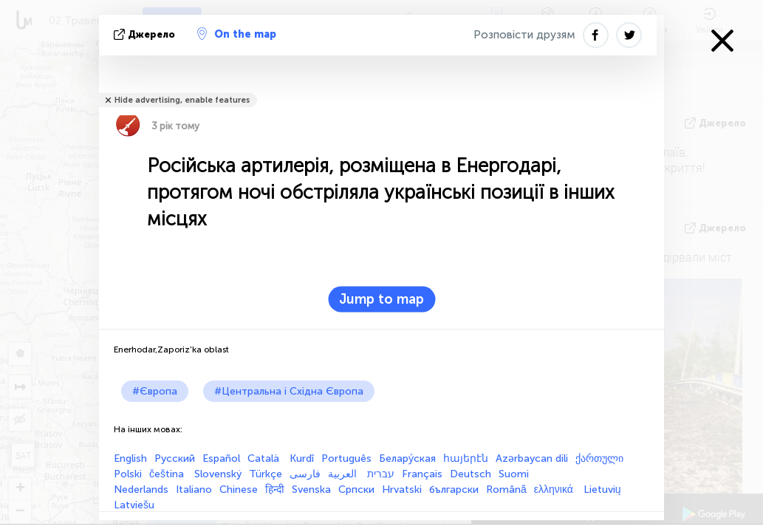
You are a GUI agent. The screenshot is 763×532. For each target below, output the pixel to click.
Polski (128, 474)
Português (346, 458)
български (454, 490)
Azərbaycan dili (532, 458)
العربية (344, 474)
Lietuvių (602, 490)
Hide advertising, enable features (182, 100)
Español (221, 458)
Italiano (194, 490)
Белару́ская (407, 458)
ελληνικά (555, 490)
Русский (175, 458)
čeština (168, 474)
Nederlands (141, 490)
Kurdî (302, 458)
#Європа (155, 391)
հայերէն (466, 458)
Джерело (146, 34)
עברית (381, 474)
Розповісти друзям (524, 35)
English (130, 458)
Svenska (311, 490)
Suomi (514, 474)
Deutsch (471, 474)
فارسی (305, 474)
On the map (237, 34)
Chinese (239, 490)
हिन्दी (275, 490)
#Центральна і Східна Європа (289, 391)
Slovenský (218, 474)
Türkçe (266, 474)
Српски (356, 490)
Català (265, 458)
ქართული (599, 458)
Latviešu (134, 505)
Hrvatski (402, 490)
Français (422, 474)
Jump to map (381, 299)
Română (506, 490)
